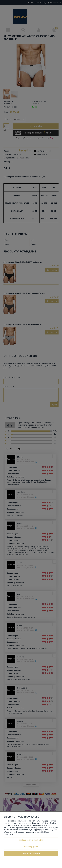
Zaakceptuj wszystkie (31, 853)
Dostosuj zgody (31, 847)
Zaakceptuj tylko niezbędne (31, 840)
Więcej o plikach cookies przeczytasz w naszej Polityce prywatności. (26, 833)
